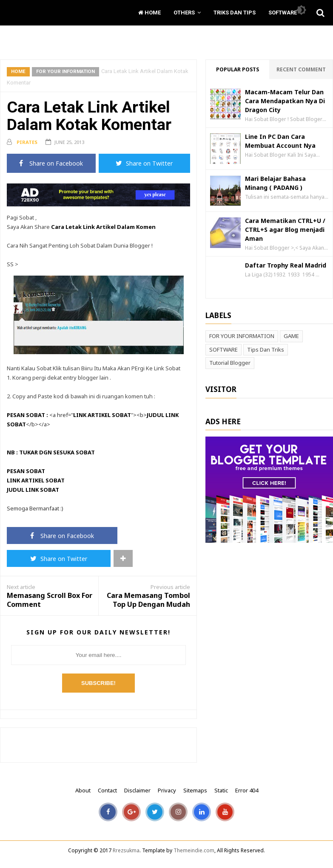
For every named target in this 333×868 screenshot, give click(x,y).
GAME (291, 336)
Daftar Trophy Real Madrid (286, 265)
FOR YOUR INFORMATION (65, 71)
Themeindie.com (194, 850)
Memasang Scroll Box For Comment (50, 600)
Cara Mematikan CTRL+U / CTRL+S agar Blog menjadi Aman (285, 230)
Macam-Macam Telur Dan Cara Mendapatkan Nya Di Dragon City (285, 101)
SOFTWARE (223, 349)
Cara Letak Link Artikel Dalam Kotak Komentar (89, 116)
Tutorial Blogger (230, 363)
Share (51, 163)
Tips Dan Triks (266, 349)
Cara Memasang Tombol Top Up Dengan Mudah (148, 600)
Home (149, 13)
